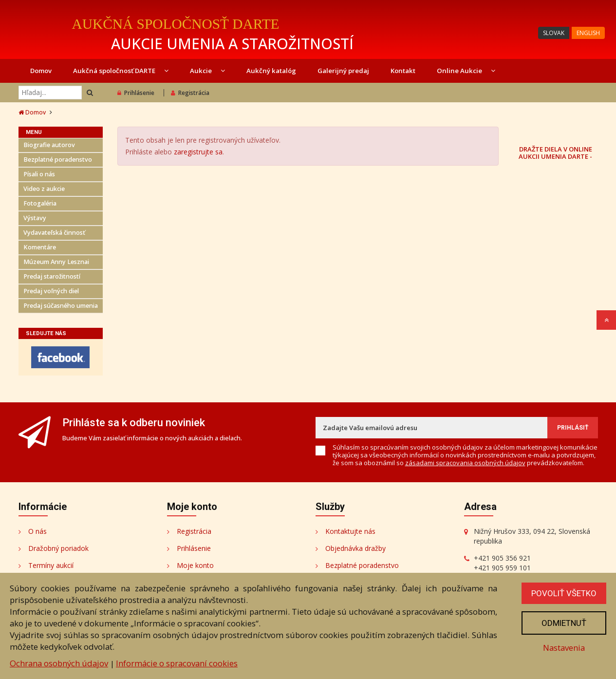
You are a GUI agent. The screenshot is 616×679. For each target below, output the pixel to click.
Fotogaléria (40, 203)
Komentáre (40, 247)
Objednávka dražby (355, 548)
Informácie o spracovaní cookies (177, 663)
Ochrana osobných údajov (59, 663)
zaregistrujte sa (198, 152)
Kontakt (403, 71)
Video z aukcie (44, 189)
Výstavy (35, 218)
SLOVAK (554, 33)
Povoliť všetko (564, 593)
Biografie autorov (49, 145)
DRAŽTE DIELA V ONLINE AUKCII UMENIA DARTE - (555, 152)
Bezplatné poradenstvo (58, 160)
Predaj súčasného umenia (61, 306)
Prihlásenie (136, 93)
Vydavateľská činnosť (54, 233)
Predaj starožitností (52, 276)
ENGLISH (588, 33)
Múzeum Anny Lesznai (56, 262)
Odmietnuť (564, 623)
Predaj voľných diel (51, 291)
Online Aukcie (466, 71)
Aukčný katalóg (271, 71)
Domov (41, 71)
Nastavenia (564, 648)
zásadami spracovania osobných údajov (465, 463)
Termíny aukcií (51, 565)
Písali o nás (39, 174)
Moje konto (195, 565)
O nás (37, 531)
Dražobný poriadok (58, 548)
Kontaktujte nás (350, 531)
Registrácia (190, 93)
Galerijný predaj (343, 71)
